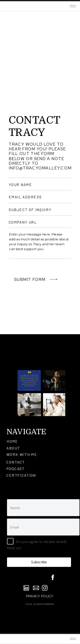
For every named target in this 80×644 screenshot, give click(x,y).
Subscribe (39, 562)
